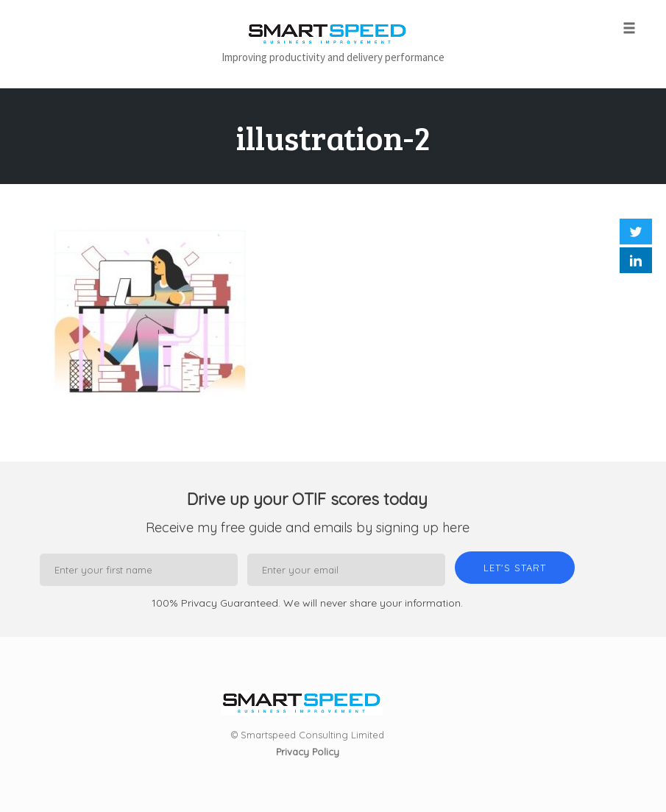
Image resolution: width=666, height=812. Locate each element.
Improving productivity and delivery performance (333, 57)
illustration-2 (333, 137)
